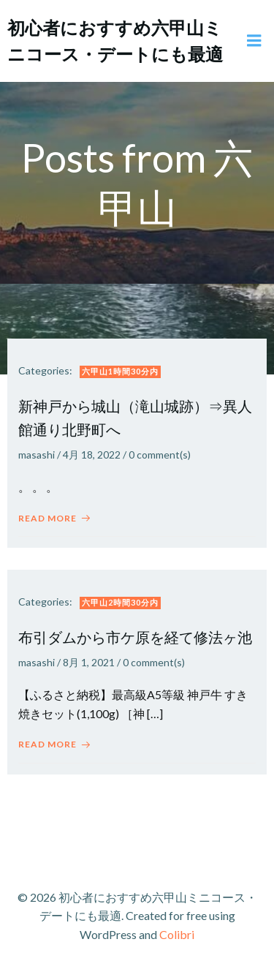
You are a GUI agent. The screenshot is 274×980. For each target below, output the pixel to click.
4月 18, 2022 (92, 455)
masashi (37, 455)
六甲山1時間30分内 (120, 371)
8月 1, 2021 (89, 662)
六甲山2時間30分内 (120, 602)
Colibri (177, 934)
